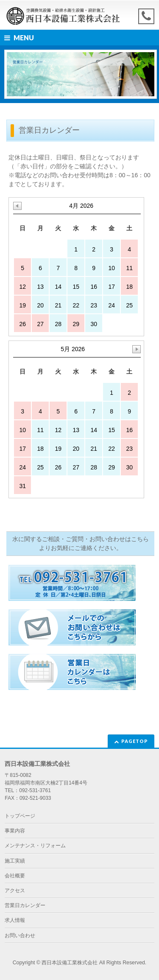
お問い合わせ (20, 935)
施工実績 (15, 861)
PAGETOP (135, 741)
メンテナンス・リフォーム (35, 846)
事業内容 (15, 831)
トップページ (20, 816)
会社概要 (15, 876)
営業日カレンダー (25, 905)
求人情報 (15, 920)
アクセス (15, 891)
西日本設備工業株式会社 (70, 963)
